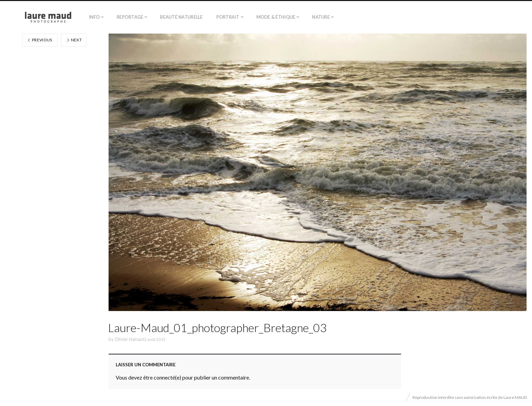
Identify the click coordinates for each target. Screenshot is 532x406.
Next (74, 40)
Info (94, 17)
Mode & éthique (276, 17)
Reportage (130, 17)
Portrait (228, 17)
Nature (321, 17)
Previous (40, 40)
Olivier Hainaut (129, 339)
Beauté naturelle (181, 17)
